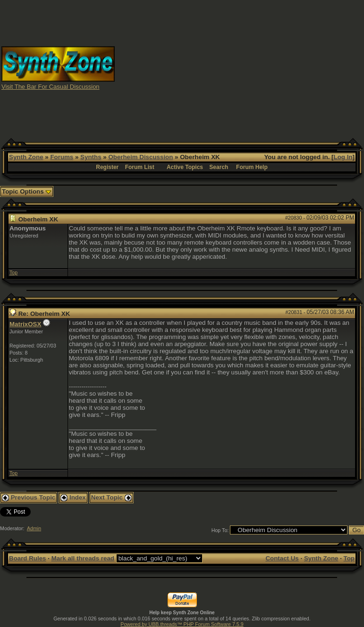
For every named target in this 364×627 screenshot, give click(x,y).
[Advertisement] (240, 68)
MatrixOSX (25, 324)
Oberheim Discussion (140, 157)
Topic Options (27, 191)
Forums (62, 157)
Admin (34, 528)
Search (219, 167)
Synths (91, 157)
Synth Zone (26, 157)
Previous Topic (29, 497)
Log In (343, 157)
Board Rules (28, 558)
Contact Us (282, 558)
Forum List (140, 167)
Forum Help (252, 167)
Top (13, 272)
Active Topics (185, 167)
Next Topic (111, 497)
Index (73, 497)
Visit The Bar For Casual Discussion (51, 87)
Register (107, 167)
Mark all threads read (83, 558)
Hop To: (220, 530)
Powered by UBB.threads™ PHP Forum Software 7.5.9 (182, 624)
